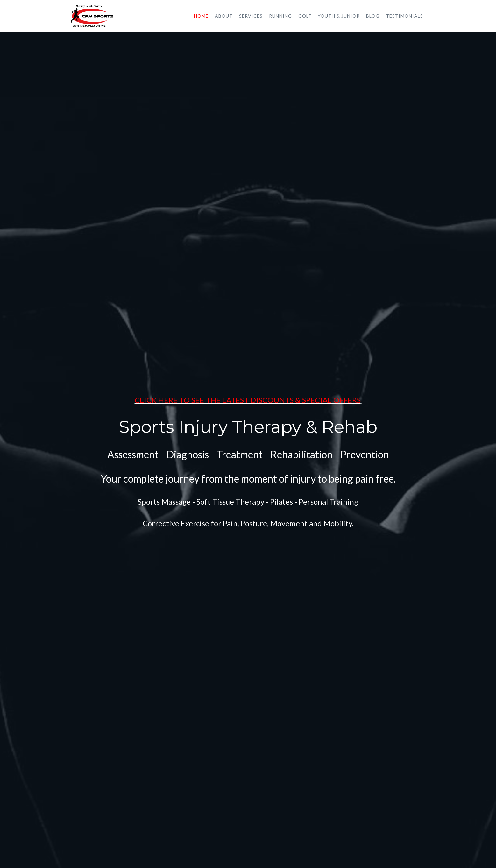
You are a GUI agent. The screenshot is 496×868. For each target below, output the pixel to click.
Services (251, 16)
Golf (305, 16)
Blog (373, 16)
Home (201, 16)
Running (280, 16)
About (224, 16)
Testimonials (404, 16)
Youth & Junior (339, 16)
